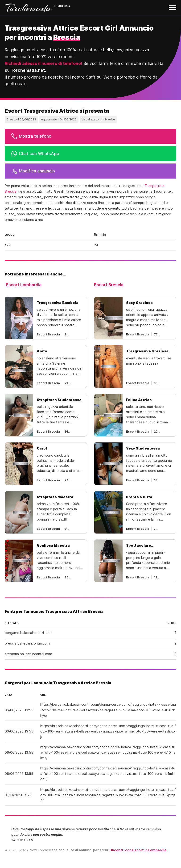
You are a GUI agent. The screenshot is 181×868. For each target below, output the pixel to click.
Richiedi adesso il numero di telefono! (43, 63)
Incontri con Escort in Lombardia (139, 850)
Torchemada (28, 8)
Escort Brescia (109, 285)
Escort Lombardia (24, 285)
